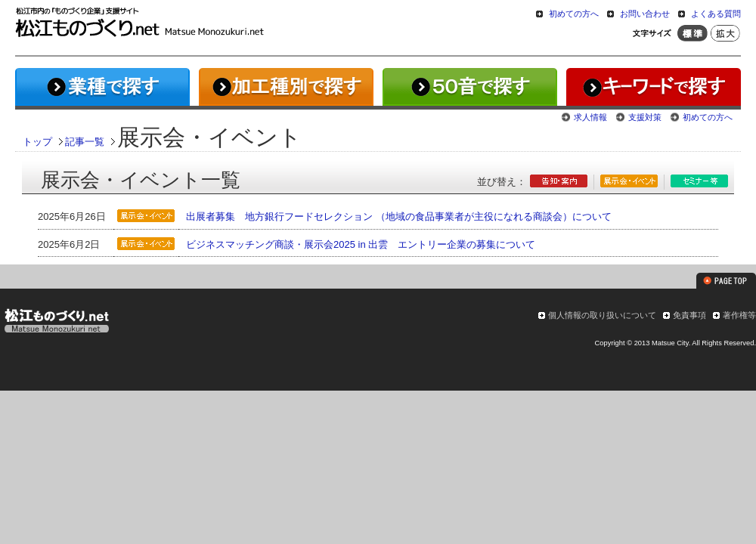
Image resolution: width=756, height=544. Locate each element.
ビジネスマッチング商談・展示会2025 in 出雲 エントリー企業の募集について (361, 244)
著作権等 (739, 315)
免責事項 (689, 315)
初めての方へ (574, 14)
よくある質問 (716, 14)
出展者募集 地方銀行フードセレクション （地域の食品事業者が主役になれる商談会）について (399, 216)
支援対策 (645, 117)
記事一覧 (85, 142)
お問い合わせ (645, 14)
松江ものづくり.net (56, 323)
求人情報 (590, 117)
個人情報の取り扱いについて (602, 315)
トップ (37, 142)
